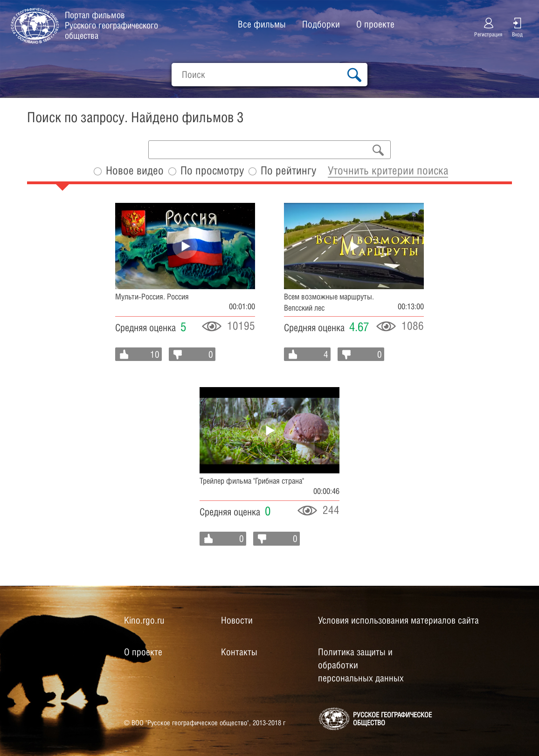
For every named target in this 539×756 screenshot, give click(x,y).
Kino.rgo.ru (144, 620)
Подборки (321, 24)
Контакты (239, 652)
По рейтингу (288, 170)
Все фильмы (262, 24)
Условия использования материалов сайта (398, 620)
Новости (237, 620)
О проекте (375, 24)
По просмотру (212, 170)
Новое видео (135, 170)
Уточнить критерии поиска (388, 170)
